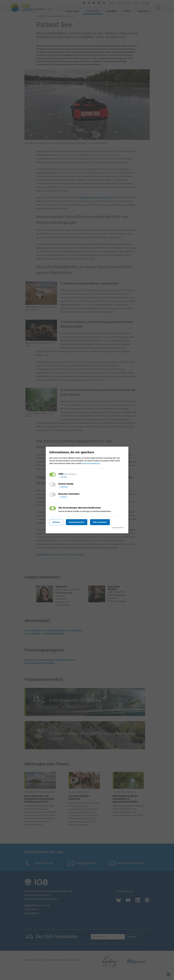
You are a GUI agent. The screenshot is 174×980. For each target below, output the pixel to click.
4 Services (63, 487)
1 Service (63, 477)
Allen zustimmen (102, 522)
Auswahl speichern (78, 522)
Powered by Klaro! (118, 528)
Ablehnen (57, 522)
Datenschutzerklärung (91, 463)
